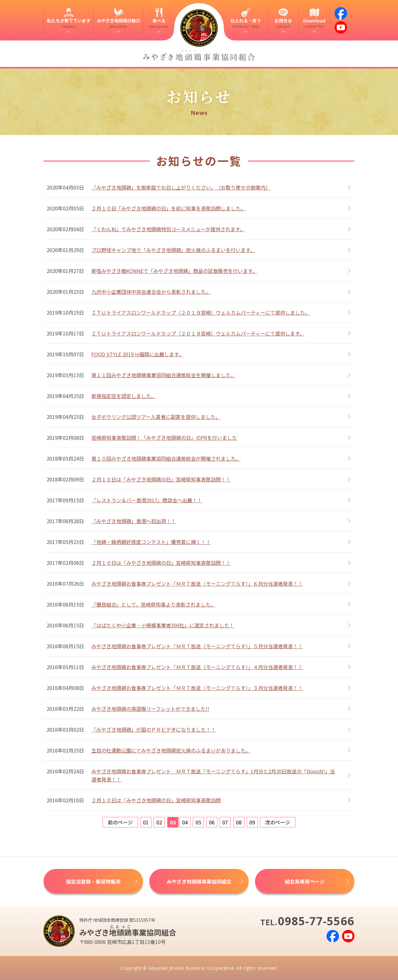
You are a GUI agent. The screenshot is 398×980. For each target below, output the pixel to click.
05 (198, 822)
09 (252, 822)
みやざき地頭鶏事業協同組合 (199, 881)
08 (239, 822)
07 (225, 822)
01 (146, 822)
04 (185, 822)
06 (212, 822)
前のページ (120, 822)
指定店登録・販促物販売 (93, 881)
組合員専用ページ (305, 881)
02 (159, 822)
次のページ (278, 822)
